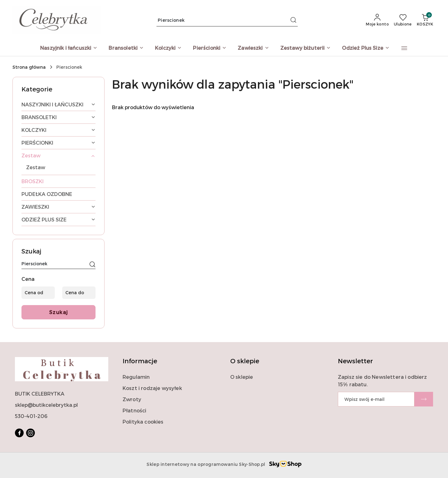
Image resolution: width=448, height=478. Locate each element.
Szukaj (59, 312)
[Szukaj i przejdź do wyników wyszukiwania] (293, 20)
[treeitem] (58, 104)
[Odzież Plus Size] (366, 48)
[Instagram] (30, 433)
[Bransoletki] (126, 48)
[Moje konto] (377, 20)
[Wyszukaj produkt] (227, 20)
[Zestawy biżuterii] (306, 48)
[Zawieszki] (253, 48)
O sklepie (242, 377)
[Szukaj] (92, 265)
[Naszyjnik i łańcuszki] (69, 48)
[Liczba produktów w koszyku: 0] (425, 20)
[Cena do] (79, 293)
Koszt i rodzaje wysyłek (152, 388)
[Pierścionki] (210, 48)
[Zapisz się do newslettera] (376, 399)
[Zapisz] (424, 399)
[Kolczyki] (168, 48)
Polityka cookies (143, 422)
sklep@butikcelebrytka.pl (46, 405)
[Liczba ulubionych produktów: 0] (403, 20)
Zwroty (132, 399)
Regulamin (136, 377)
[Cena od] (38, 293)
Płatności (134, 410)
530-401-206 (31, 416)
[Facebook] (19, 433)
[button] (404, 48)
